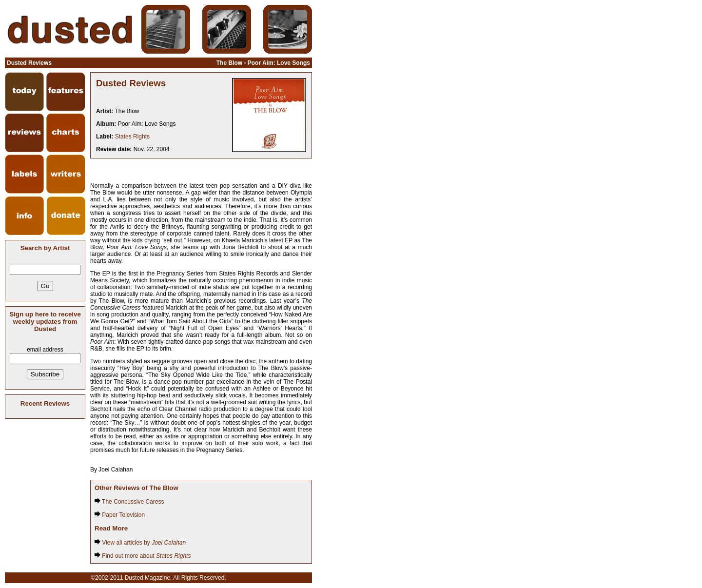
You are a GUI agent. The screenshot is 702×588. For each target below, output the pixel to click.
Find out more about (143, 556)
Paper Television (120, 515)
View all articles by (140, 543)
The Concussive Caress (129, 502)
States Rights (132, 137)
